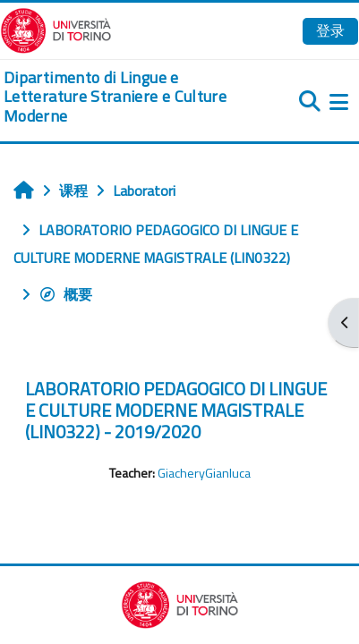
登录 (330, 30)
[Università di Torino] (56, 29)
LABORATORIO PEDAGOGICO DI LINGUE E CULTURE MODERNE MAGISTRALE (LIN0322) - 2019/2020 (176, 410)
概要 (65, 294)
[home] (120, 97)
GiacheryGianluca (204, 473)
